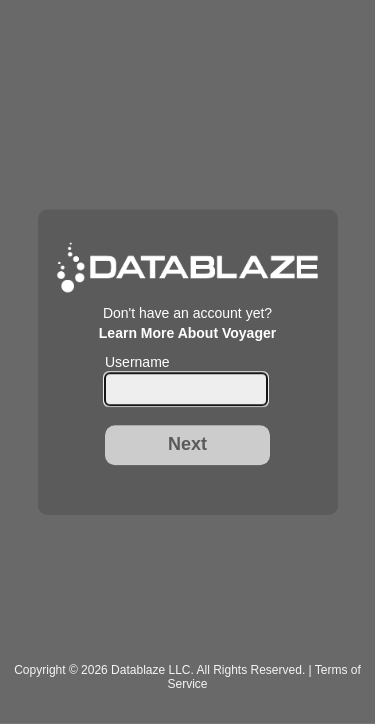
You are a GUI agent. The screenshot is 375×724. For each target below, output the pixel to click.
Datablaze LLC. (153, 670)
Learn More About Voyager (187, 333)
